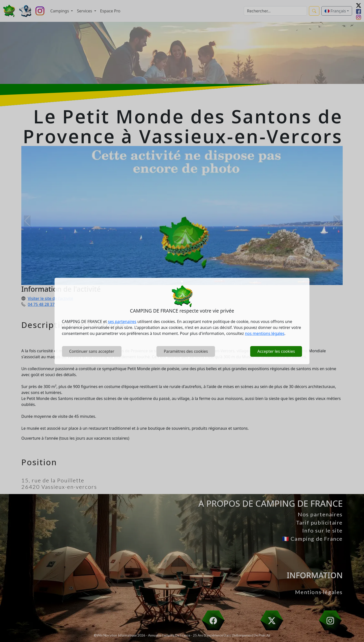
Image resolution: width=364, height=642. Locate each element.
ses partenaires (122, 321)
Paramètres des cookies (186, 351)
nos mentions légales (265, 333)
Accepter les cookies (276, 351)
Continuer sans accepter (92, 351)
